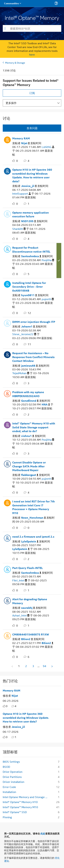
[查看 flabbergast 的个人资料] (30, 475)
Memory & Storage (15, 63)
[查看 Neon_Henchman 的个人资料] (33, 518)
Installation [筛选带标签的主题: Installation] (9, 792)
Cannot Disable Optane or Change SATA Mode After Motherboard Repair (29, 466)
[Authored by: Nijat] (15, 696)
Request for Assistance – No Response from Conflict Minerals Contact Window (33, 357)
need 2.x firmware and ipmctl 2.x (33, 537)
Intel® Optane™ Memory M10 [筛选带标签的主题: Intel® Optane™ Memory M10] (20, 807)
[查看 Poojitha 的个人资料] (48, 260)
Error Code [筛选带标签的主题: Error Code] (9, 787)
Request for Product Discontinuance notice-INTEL (31, 250)
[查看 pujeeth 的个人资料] (48, 299)
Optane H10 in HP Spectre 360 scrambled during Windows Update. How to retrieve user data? (32, 175)
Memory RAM (21, 138)
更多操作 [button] (11, 103)
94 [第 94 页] (45, 666)
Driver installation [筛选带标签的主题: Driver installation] (13, 782)
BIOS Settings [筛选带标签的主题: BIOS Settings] (11, 762)
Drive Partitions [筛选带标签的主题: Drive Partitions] (12, 777)
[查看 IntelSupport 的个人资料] (22, 194)
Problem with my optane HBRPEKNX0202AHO (28, 394)
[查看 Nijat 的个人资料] (25, 143)
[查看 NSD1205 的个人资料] (29, 221)
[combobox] (32, 28)
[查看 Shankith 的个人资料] (19, 229)
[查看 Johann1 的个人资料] (28, 327)
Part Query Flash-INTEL (28, 568)
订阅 (32, 93)
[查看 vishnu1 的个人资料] (28, 436)
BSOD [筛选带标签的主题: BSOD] (6, 767)
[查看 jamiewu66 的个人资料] (29, 366)
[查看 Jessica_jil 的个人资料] (29, 186)
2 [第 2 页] (26, 666)
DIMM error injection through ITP (34, 322)
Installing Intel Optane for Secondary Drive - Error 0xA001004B (29, 287)
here (32, 54)
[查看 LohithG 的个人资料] (48, 147)
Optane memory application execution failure (31, 215)
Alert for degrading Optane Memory (30, 601)
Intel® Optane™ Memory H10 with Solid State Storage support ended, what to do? (34, 427)
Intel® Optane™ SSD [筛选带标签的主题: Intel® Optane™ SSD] (15, 812)
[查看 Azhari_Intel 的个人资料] (21, 616)
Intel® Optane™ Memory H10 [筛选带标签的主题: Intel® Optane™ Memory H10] (20, 802)
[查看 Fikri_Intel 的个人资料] (20, 580)
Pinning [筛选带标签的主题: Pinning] (7, 817)
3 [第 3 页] (33, 666)
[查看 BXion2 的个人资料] (27, 639)
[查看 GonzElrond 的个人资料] (30, 401)
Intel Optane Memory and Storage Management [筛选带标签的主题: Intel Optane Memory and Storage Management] (27, 797)
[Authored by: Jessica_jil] (18, 727)
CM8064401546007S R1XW (31, 634)
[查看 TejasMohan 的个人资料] (21, 373)
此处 (43, 833)
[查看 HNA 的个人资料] (46, 405)
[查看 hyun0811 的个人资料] (29, 295)
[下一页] (52, 666)
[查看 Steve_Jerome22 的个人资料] (24, 334)
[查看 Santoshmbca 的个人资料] (31, 256)
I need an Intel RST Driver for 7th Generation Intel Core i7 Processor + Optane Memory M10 (34, 507)
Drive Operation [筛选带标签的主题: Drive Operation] (13, 772)
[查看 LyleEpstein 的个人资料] (30, 541)
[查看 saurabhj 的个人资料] (28, 608)
